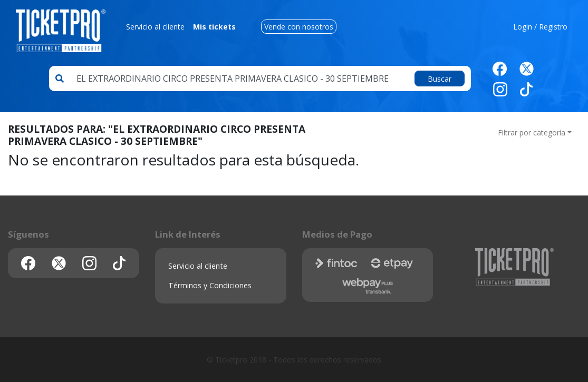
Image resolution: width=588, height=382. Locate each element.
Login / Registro (540, 27)
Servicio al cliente (155, 27)
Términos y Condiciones (210, 285)
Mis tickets (214, 27)
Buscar (440, 79)
